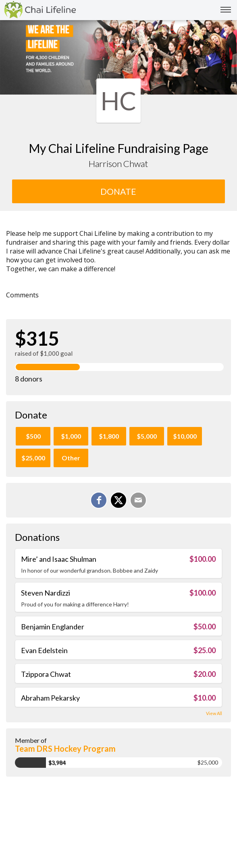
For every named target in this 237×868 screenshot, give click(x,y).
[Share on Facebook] (99, 500)
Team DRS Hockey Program (65, 748)
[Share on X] (118, 500)
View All (214, 713)
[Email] (138, 500)
